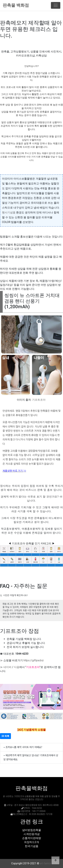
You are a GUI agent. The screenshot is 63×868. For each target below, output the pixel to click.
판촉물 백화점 (16, 5)
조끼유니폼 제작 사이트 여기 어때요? (24, 747)
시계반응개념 (32, 834)
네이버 (7, 667)
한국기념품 (32, 846)
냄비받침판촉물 (32, 830)
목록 (5, 736)
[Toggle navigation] (56, 5)
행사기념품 (9, 212)
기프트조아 (39, 400)
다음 (17, 667)
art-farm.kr (46, 863)
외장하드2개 (32, 842)
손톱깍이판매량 (32, 838)
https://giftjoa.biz (34, 660)
